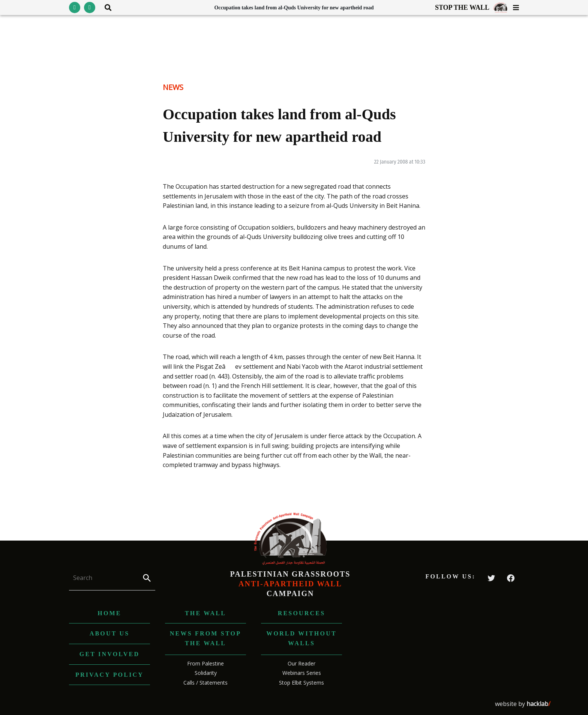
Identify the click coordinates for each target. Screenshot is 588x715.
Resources (302, 613)
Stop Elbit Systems (301, 683)
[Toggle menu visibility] (513, 8)
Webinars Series (302, 673)
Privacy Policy (109, 675)
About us (110, 633)
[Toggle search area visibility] (105, 8)
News (173, 87)
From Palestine (205, 663)
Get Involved (109, 654)
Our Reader (301, 663)
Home (109, 613)
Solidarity (206, 673)
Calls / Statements (205, 683)
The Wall (205, 613)
